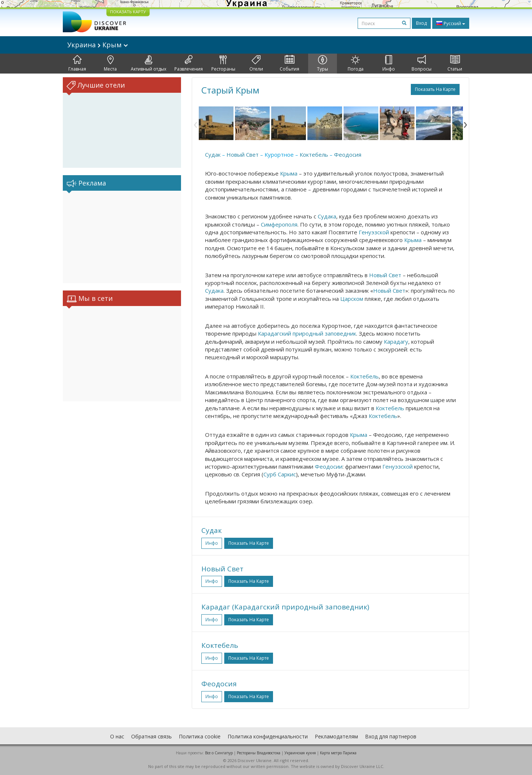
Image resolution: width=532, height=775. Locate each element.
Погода (356, 64)
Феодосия (348, 154)
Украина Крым (98, 45)
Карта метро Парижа (338, 753)
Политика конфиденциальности (268, 736)
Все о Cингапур (219, 753)
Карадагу (396, 341)
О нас (117, 736)
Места (110, 64)
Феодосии (329, 466)
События (289, 64)
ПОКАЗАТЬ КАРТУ (128, 12)
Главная (77, 64)
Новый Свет (243, 154)
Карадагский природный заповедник (307, 333)
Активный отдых (149, 64)
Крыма (289, 173)
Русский (451, 23)
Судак (213, 154)
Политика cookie (200, 736)
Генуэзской (374, 232)
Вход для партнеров (391, 736)
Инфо (389, 64)
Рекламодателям (336, 736)
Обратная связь (151, 736)
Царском (352, 299)
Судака (327, 216)
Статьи (455, 64)
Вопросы (422, 64)
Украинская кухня (300, 753)
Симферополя (279, 224)
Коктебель (314, 154)
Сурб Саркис (280, 474)
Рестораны (223, 64)
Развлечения (189, 64)
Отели (256, 64)
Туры (323, 64)
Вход (421, 23)
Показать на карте (435, 89)
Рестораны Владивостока (259, 753)
